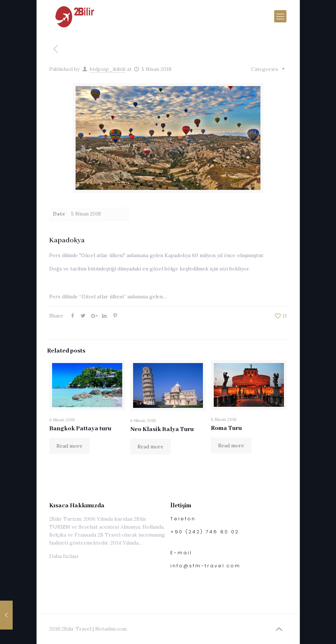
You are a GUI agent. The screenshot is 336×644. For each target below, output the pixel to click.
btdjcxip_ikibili (108, 69)
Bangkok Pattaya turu (80, 429)
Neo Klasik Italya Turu (162, 429)
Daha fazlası (64, 556)
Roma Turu (226, 428)
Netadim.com (111, 629)
